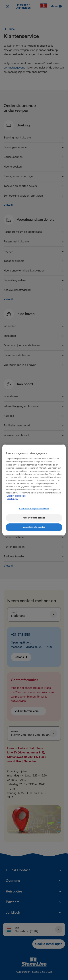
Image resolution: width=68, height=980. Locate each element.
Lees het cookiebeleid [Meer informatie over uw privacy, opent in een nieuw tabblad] (16, 496)
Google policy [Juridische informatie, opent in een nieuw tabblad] (12, 499)
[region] (34, 490)
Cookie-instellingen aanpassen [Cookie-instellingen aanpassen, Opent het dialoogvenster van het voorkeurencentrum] (34, 509)
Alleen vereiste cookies (34, 518)
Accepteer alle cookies (34, 527)
